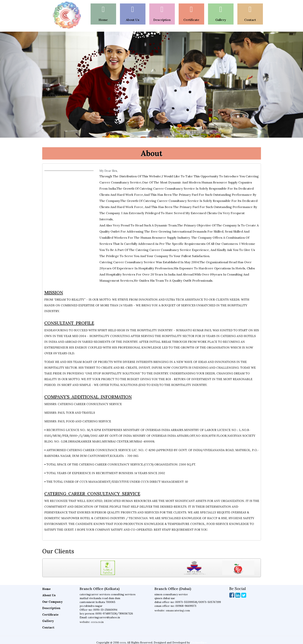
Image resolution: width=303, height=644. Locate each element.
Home (103, 20)
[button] (23, 85)
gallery (221, 20)
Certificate (50, 615)
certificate (191, 20)
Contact (250, 20)
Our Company (52, 602)
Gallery (48, 621)
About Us (133, 20)
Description (162, 20)
